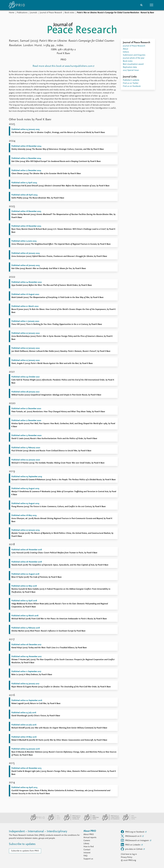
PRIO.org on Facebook (133, 832)
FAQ (85, 856)
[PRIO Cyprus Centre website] (53, 820)
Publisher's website (131, 80)
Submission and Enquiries (134, 55)
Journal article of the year (134, 58)
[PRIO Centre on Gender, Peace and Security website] (71, 820)
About (125, 49)
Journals (34, 13)
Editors (126, 52)
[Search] (141, 5)
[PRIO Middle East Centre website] (90, 820)
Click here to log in (129, 854)
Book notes (70, 13)
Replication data (130, 67)
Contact (87, 850)
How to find (89, 847)
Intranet (87, 853)
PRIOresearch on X (131, 836)
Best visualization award (133, 64)
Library (86, 844)
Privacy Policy (126, 857)
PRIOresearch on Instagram (135, 840)
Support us (88, 859)
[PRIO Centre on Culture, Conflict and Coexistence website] (110, 820)
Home (12, 13)
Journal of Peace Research (51, 13)
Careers (87, 841)
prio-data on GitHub (132, 849)
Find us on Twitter (131, 83)
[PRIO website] (36, 820)
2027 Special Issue (131, 70)
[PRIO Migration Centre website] (128, 820)
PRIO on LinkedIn (131, 845)
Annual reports (90, 838)
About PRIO (89, 834)
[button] (152, 5)
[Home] (17, 5)
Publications (22, 13)
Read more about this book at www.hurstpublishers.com (63, 66)
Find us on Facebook (132, 86)
